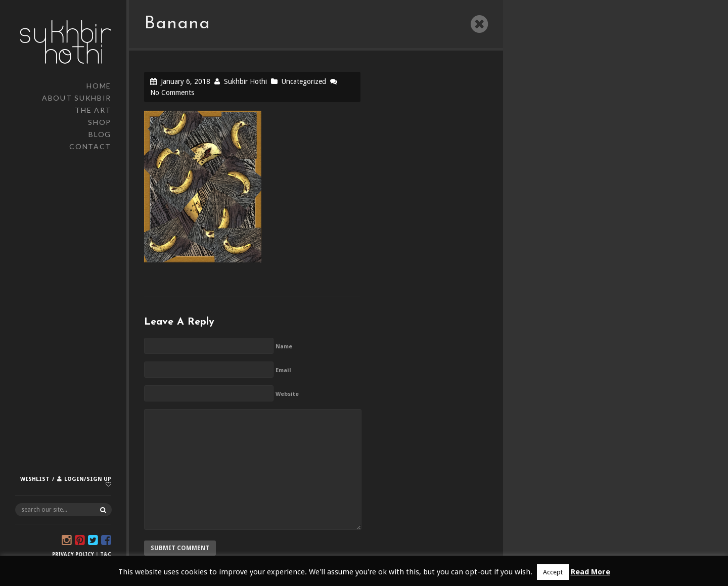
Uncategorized (304, 81)
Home (99, 86)
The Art (93, 110)
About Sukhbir (77, 98)
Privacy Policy (73, 554)
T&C (106, 554)
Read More (590, 572)
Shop (100, 122)
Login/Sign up (88, 479)
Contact (90, 146)
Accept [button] (553, 572)
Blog (100, 134)
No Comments (172, 93)
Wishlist (35, 479)
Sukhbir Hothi (245, 81)
